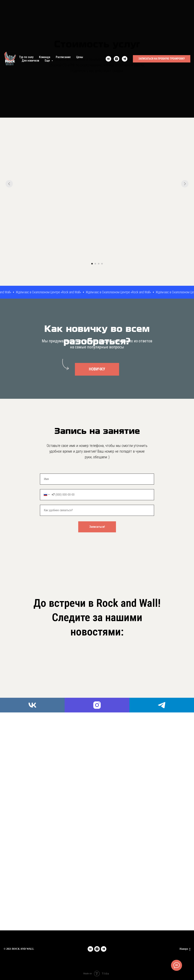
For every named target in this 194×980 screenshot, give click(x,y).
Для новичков (30, 61)
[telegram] (125, 59)
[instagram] (117, 59)
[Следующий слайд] (185, 184)
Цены (80, 57)
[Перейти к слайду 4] (102, 264)
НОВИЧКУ (97, 369)
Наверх (185, 949)
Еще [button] (48, 61)
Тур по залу (26, 57)
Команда (45, 57)
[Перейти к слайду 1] (92, 264)
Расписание (63, 57)
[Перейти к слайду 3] (99, 264)
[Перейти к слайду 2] (95, 264)
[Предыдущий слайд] (9, 184)
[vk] (108, 59)
